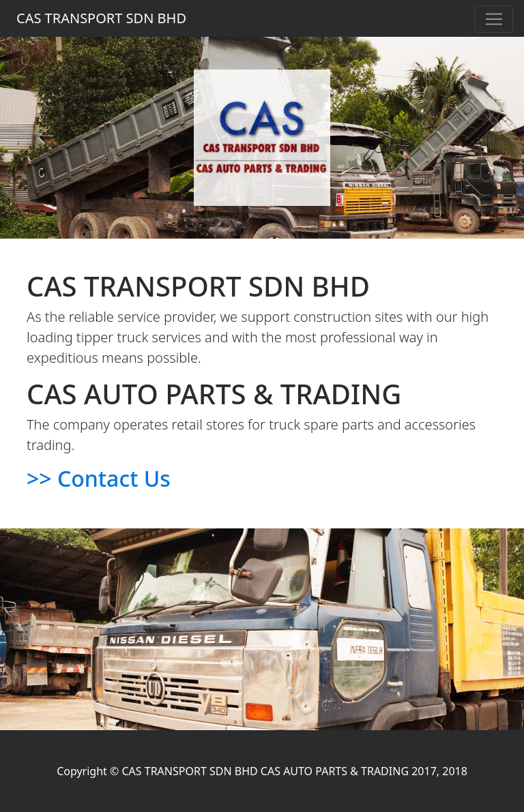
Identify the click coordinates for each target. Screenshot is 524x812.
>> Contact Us (99, 478)
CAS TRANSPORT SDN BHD (101, 18)
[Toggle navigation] (494, 19)
